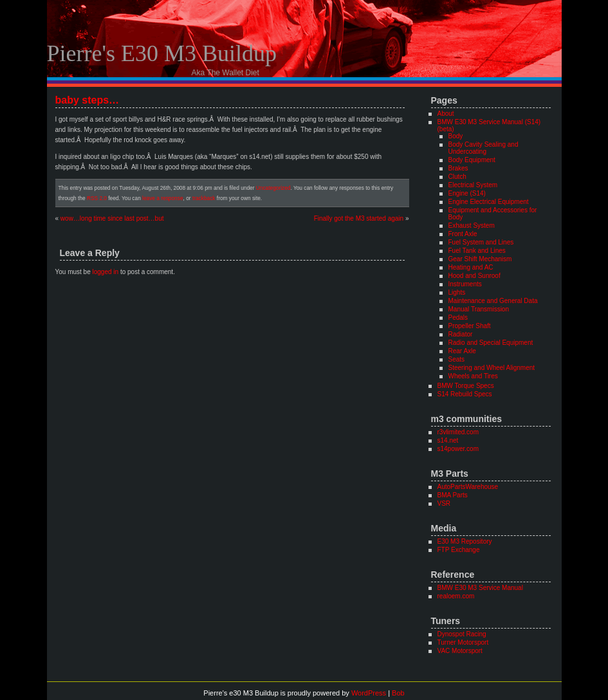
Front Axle (463, 234)
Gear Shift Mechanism (480, 259)
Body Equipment (472, 160)
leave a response (162, 198)
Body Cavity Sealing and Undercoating (484, 148)
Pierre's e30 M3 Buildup (162, 53)
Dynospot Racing (462, 634)
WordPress (369, 693)
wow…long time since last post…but (112, 218)
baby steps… (88, 100)
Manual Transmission (479, 309)
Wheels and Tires (473, 376)
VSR (444, 503)
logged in (106, 272)
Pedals (458, 318)
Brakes (458, 168)
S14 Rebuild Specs (465, 394)
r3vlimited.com (458, 432)
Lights (457, 292)
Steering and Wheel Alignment (492, 368)
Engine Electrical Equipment (489, 202)
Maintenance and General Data (493, 301)
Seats (457, 359)
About (446, 114)
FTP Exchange (459, 550)
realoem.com (456, 596)
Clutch (457, 177)
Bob (398, 693)
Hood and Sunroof (474, 276)
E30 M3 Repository (465, 541)
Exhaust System (472, 226)
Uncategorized (273, 188)
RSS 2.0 (97, 198)
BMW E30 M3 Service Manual (480, 588)
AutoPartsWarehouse (468, 487)
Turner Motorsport (463, 642)
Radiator (461, 334)
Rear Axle (462, 351)
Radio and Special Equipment (491, 343)
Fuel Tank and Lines (477, 251)
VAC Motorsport (460, 651)
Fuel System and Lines (481, 242)
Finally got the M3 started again (359, 218)
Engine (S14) (467, 193)
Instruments (465, 284)
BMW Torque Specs (466, 386)
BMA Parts (453, 495)
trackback (204, 198)
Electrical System (473, 185)
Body (456, 136)
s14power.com (458, 449)
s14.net (448, 440)
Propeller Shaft (470, 326)
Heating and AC (471, 267)
